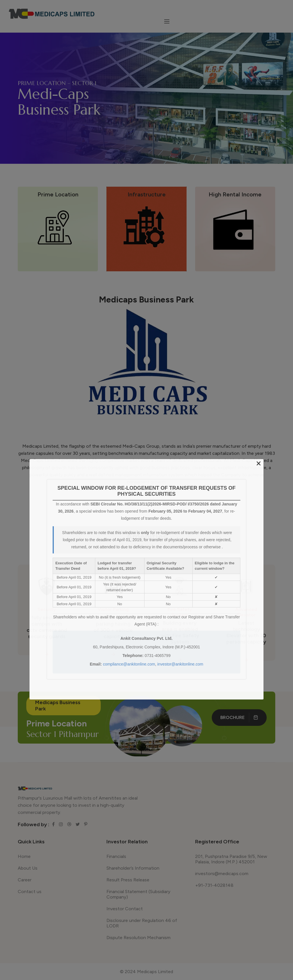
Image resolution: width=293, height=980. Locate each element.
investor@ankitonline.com (180, 664)
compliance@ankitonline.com (129, 664)
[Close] (259, 463)
